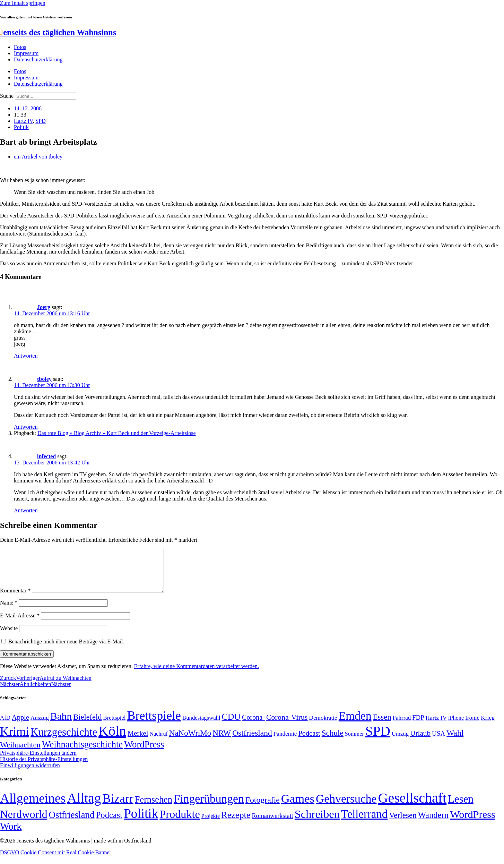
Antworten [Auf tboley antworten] (26, 427)
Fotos (20, 47)
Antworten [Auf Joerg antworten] (26, 356)
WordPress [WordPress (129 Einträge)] (144, 753)
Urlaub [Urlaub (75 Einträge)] (420, 742)
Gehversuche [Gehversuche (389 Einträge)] (346, 807)
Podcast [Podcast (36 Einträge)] (109, 823)
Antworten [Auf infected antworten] (26, 510)
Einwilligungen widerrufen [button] (30, 774)
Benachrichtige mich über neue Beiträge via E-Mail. (66, 650)
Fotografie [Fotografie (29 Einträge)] (263, 808)
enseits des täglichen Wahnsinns (58, 32)
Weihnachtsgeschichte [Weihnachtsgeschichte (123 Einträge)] (82, 753)
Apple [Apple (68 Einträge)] (20, 726)
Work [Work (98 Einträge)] (11, 835)
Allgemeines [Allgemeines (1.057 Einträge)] (33, 807)
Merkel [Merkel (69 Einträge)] (138, 742)
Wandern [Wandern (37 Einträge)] (433, 823)
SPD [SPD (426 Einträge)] (378, 739)
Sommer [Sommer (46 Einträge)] (354, 742)
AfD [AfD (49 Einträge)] (5, 726)
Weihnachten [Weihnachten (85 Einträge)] (20, 753)
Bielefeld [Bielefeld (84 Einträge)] (87, 725)
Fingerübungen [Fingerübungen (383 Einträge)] (209, 807)
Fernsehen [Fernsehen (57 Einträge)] (154, 808)
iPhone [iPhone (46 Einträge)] (456, 726)
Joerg (44, 307)
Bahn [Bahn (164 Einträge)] (61, 725)
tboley (44, 379)
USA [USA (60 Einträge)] (438, 742)
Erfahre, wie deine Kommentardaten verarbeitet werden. (197, 674)
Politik (21, 127)
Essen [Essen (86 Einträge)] (382, 725)
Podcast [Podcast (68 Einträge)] (309, 742)
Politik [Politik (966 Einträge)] (141, 822)
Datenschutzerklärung (38, 59)
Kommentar (15, 599)
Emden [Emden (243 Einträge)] (355, 724)
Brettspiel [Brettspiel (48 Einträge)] (115, 726)
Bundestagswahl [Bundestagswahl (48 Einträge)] (201, 726)
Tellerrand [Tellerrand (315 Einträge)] (364, 822)
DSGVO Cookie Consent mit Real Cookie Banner (56, 861)
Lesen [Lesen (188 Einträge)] (461, 807)
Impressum (26, 53)
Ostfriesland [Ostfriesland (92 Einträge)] (252, 741)
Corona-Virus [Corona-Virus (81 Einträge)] (287, 725)
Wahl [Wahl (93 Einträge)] (455, 741)
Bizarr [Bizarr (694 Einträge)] (118, 807)
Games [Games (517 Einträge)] (298, 807)
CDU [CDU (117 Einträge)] (231, 725)
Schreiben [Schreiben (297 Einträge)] (317, 822)
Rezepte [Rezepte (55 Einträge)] (236, 823)
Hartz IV (23, 121)
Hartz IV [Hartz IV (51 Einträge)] (436, 726)
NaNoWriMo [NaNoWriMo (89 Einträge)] (190, 741)
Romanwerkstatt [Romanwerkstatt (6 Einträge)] (272, 824)
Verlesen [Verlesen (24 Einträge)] (403, 823)
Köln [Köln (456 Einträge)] (112, 739)
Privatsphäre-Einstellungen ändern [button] (38, 761)
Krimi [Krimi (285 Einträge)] (15, 740)
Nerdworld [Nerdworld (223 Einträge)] (24, 823)
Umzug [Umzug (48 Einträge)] (400, 742)
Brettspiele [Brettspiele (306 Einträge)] (154, 724)
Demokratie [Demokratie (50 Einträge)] (323, 726)
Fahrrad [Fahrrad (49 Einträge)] (402, 726)
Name (9, 611)
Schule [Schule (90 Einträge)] (333, 741)
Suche (7, 96)
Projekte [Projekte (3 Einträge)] (211, 824)
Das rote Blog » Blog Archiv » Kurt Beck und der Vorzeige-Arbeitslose (117, 433)
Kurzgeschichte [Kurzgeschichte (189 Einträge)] (64, 740)
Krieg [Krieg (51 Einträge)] (488, 726)
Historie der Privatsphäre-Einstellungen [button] (44, 767)
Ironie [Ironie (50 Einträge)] (472, 726)
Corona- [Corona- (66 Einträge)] (253, 726)
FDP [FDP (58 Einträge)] (418, 726)
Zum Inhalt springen (23, 3)
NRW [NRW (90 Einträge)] (222, 741)
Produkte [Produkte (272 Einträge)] (180, 822)
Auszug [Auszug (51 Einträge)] (40, 726)
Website (9, 637)
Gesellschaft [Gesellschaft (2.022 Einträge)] (412, 806)
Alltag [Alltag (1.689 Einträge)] (84, 806)
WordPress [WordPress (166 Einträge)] (473, 823)
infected (46, 456)
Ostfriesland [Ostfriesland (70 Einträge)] (71, 823)
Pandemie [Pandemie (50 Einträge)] (285, 742)
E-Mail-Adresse (20, 624)
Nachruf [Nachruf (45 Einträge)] (158, 742)
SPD (40, 121)
